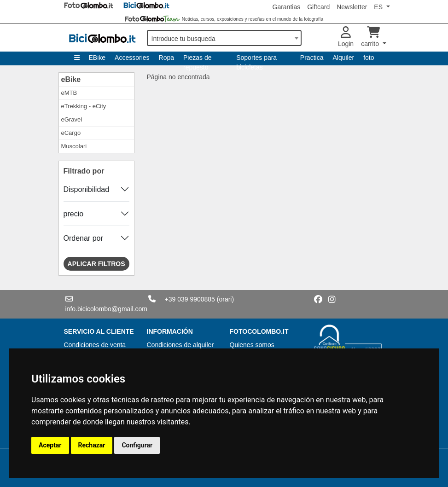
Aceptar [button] (50, 445)
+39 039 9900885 (190, 299)
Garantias (287, 7)
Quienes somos (252, 345)
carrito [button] (371, 37)
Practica (312, 58)
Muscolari (74, 146)
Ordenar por (83, 238)
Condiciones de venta (95, 345)
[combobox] (224, 38)
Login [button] (346, 37)
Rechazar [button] (92, 445)
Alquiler (343, 58)
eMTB (69, 93)
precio (74, 214)
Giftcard (318, 7)
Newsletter (352, 7)
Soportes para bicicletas (256, 60)
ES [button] (379, 7)
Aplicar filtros (96, 264)
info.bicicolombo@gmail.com (106, 309)
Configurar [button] (137, 445)
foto (369, 58)
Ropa (166, 58)
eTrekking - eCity (84, 106)
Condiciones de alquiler (180, 345)
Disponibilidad (87, 189)
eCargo (71, 133)
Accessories (132, 58)
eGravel (72, 119)
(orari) (225, 299)
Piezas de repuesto (197, 60)
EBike (97, 58)
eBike (71, 79)
